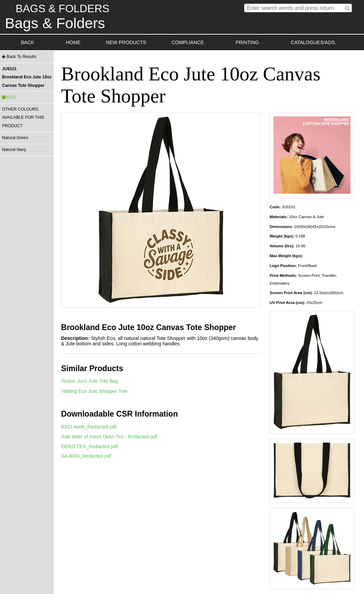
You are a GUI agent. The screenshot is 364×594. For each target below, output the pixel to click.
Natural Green (15, 138)
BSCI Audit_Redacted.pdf (89, 427)
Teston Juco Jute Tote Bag (90, 381)
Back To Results (19, 57)
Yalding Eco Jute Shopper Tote (94, 391)
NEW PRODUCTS (126, 42)
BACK (27, 42)
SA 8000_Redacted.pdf (86, 456)
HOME (73, 42)
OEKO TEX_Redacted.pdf (89, 446)
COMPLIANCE (188, 42)
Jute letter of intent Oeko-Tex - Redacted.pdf (109, 437)
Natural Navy (14, 150)
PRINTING (247, 42)
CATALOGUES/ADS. (313, 42)
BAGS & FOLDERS (62, 8)
